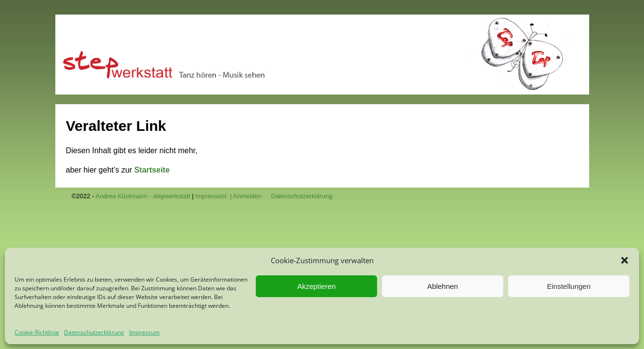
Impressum (144, 332)
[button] (625, 260)
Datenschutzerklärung (94, 332)
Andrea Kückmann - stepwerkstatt (143, 196)
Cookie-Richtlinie (37, 332)
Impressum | (215, 196)
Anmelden (247, 196)
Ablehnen (442, 286)
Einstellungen (569, 286)
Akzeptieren (316, 286)
